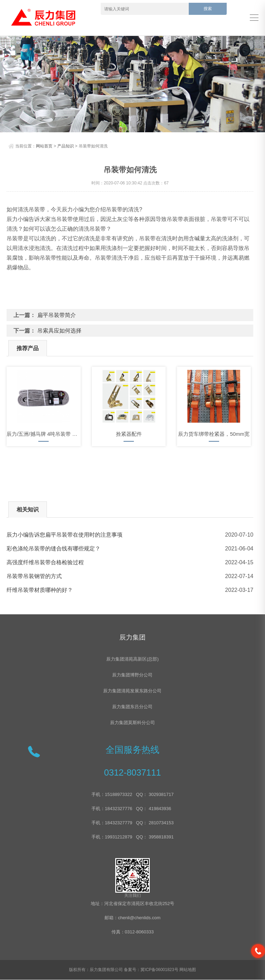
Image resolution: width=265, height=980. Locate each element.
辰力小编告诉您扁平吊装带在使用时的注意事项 (65, 535)
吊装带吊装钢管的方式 (34, 576)
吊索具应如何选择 (59, 331)
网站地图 (188, 970)
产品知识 (66, 146)
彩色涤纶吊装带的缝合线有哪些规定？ (53, 549)
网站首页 (44, 146)
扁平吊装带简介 (57, 315)
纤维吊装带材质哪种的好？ (40, 590)
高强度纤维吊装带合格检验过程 (45, 562)
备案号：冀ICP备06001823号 (151, 970)
